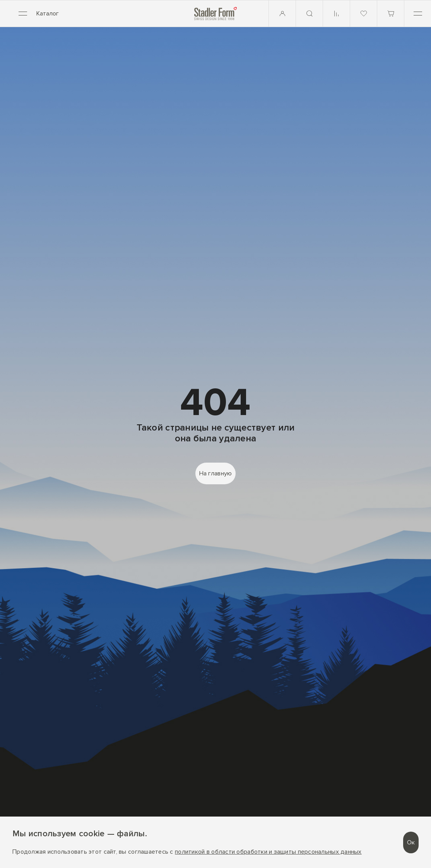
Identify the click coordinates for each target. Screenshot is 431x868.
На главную (216, 473)
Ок (411, 842)
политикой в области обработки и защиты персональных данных (268, 852)
